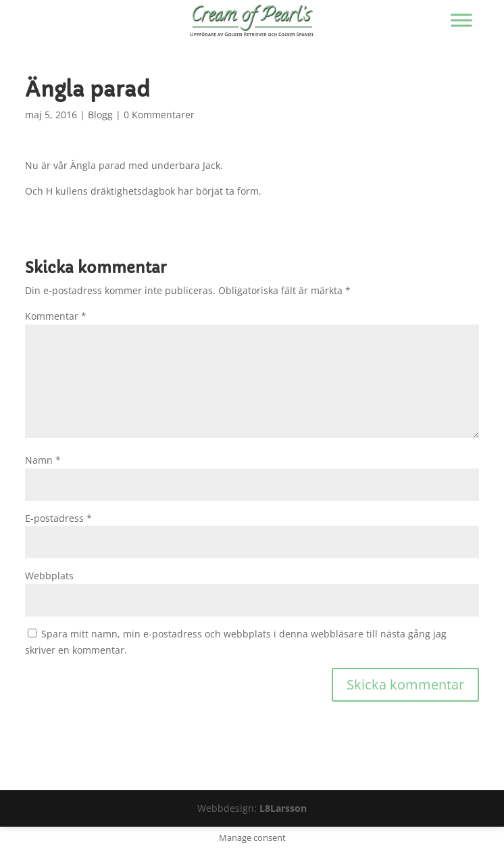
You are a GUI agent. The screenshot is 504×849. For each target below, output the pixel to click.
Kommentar (56, 316)
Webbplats (49, 576)
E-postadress (58, 518)
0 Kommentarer (159, 115)
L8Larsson (283, 808)
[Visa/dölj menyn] (461, 20)
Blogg (100, 115)
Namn (43, 460)
